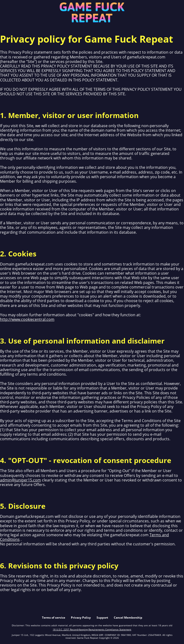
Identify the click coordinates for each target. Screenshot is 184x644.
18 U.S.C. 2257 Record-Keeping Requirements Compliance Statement (92, 629)
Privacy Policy (81, 618)
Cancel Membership (128, 618)
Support (102, 618)
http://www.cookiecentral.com (27, 319)
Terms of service (54, 618)
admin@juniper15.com (20, 480)
